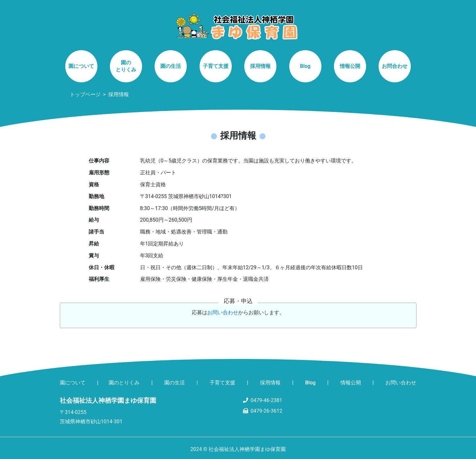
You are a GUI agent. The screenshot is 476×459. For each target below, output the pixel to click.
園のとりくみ (126, 66)
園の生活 (171, 66)
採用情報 (260, 66)
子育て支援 (216, 66)
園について (81, 66)
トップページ (85, 94)
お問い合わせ (223, 312)
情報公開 (350, 66)
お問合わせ (395, 66)
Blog (305, 66)
